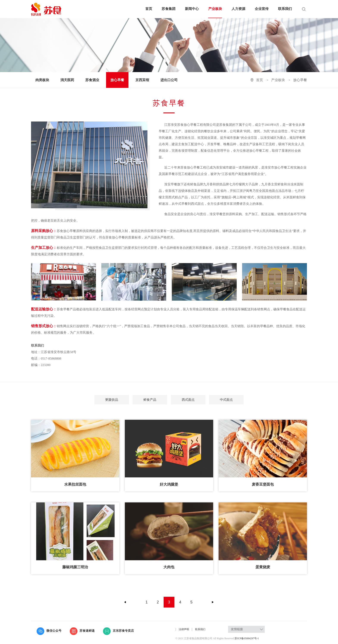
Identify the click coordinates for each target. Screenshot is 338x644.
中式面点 (226, 400)
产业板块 (215, 9)
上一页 (125, 602)
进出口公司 (169, 80)
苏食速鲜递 (82, 631)
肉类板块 (42, 80)
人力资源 (238, 9)
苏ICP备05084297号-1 (247, 638)
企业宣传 (262, 9)
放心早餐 (117, 80)
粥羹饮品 (112, 400)
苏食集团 (169, 9)
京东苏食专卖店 (118, 631)
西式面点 (188, 400)
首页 (149, 9)
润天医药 (67, 80)
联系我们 (285, 9)
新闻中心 (192, 9)
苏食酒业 (92, 80)
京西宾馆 (142, 80)
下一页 (213, 602)
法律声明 (184, 629)
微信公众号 (49, 631)
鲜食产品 (150, 400)
